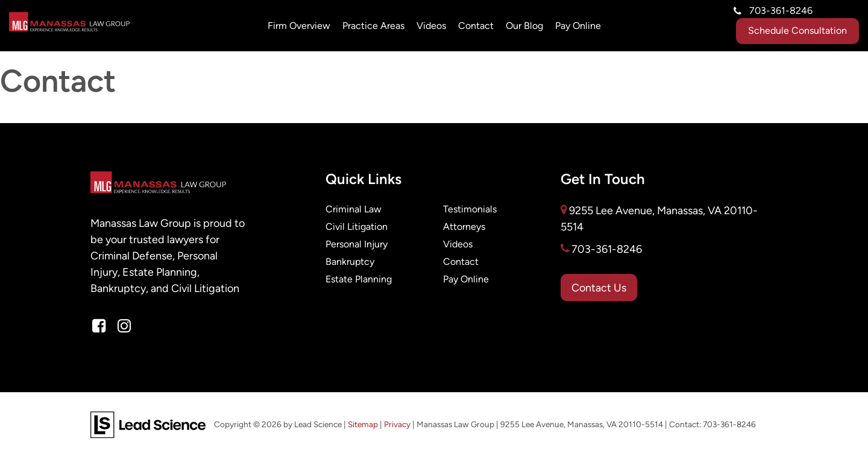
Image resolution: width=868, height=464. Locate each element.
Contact (476, 26)
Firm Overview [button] (299, 26)
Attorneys (464, 227)
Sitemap (363, 424)
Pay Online (466, 279)
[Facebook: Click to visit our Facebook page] (99, 326)
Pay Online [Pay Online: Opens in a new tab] (578, 26)
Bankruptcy (350, 262)
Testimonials (470, 209)
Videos (431, 26)
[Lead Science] (148, 424)
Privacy (397, 424)
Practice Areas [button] (373, 26)
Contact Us (599, 288)
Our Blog (524, 26)
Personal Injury (357, 244)
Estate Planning (359, 279)
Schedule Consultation (797, 30)
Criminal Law (354, 209)
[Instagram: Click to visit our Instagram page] (124, 326)
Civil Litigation (357, 227)
